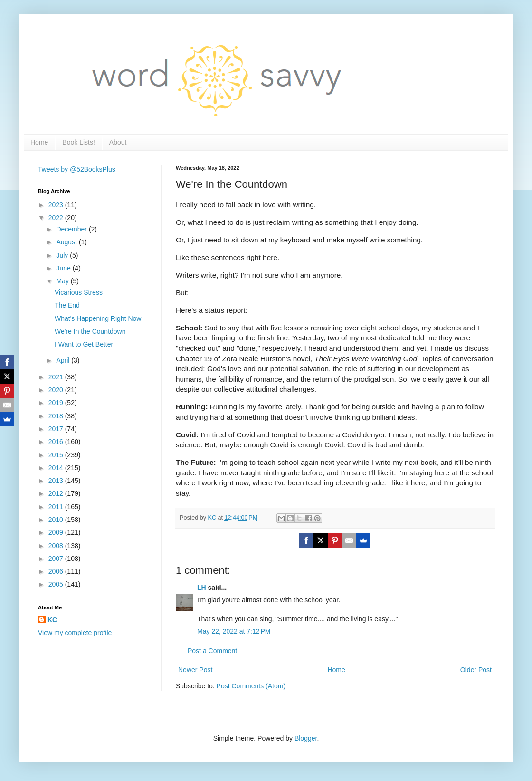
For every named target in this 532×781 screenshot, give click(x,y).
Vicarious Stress (79, 292)
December (72, 229)
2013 (57, 481)
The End (67, 305)
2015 (57, 455)
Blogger (306, 738)
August (67, 242)
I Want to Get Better (84, 344)
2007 (57, 559)
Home (39, 142)
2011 (57, 507)
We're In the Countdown (90, 331)
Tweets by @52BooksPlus (77, 169)
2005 (57, 584)
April (64, 360)
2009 (57, 532)
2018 (57, 416)
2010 (57, 520)
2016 (57, 442)
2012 (57, 493)
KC (52, 620)
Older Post (476, 670)
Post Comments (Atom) (251, 686)
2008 (57, 546)
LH (202, 588)
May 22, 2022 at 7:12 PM (234, 631)
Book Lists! (78, 142)
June (64, 268)
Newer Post (195, 670)
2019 (57, 403)
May (63, 281)
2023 (57, 205)
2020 (57, 390)
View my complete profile (75, 633)
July (63, 255)
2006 (57, 571)
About (118, 142)
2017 (57, 429)
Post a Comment (212, 651)
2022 (57, 218)
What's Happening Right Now (98, 318)
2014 (57, 468)
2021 (57, 377)
